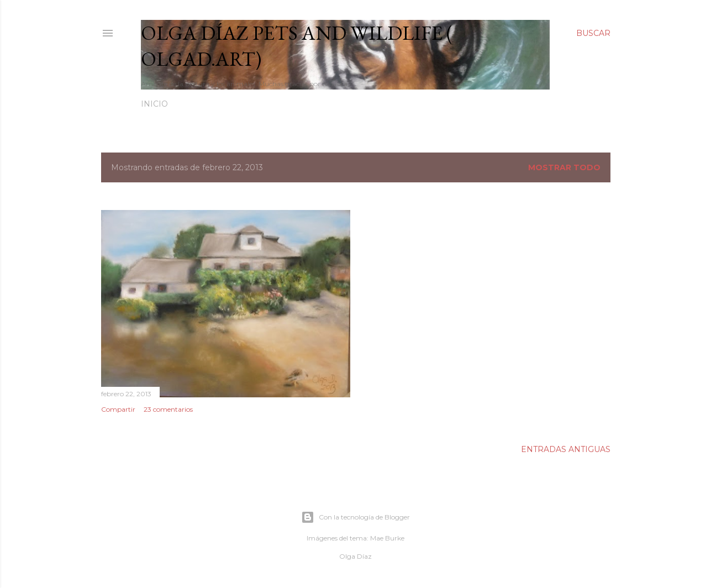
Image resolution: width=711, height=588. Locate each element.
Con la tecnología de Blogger (355, 517)
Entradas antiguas (566, 449)
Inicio (154, 104)
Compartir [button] (118, 409)
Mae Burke (387, 538)
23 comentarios (168, 409)
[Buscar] (593, 33)
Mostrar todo (564, 167)
